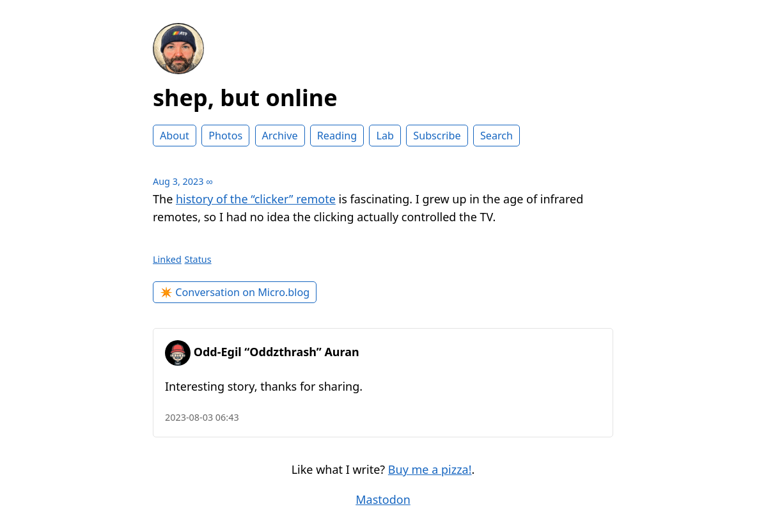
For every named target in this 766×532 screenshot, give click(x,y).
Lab (385, 136)
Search (496, 136)
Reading (337, 136)
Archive (280, 136)
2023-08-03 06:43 (202, 417)
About (175, 136)
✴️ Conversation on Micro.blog (235, 292)
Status (198, 259)
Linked (167, 259)
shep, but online (245, 98)
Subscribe (437, 136)
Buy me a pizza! (430, 469)
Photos (225, 136)
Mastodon (383, 499)
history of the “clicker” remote (256, 199)
